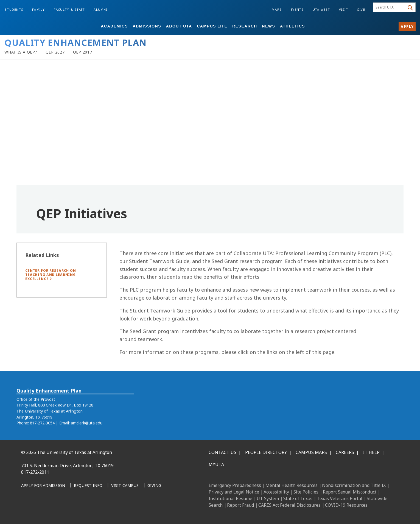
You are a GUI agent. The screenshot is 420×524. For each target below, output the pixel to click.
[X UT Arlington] (63, 511)
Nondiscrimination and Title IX (354, 485)
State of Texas (298, 498)
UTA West (321, 9)
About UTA (179, 26)
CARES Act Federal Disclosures (289, 505)
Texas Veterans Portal (340, 498)
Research (245, 26)
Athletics (292, 26)
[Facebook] (27, 511)
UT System (268, 498)
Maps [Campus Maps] (277, 9)
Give (361, 9)
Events (297, 9)
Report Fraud (240, 505)
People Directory (266, 452)
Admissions (147, 26)
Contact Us (222, 452)
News (268, 26)
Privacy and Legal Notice (234, 492)
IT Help (371, 452)
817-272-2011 (35, 472)
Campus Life (212, 26)
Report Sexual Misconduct (350, 492)
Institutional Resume (230, 498)
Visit (344, 9)
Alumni (100, 9)
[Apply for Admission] (43, 486)
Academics (114, 26)
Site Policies (306, 492)
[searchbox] (390, 7)
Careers (345, 452)
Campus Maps (311, 452)
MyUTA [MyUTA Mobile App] (216, 464)
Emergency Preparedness (235, 485)
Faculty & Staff (69, 9)
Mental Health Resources (292, 485)
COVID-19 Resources (346, 505)
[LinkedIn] (39, 511)
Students (14, 9)
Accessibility (276, 492)
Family (39, 9)
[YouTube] (75, 511)
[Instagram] (51, 511)
